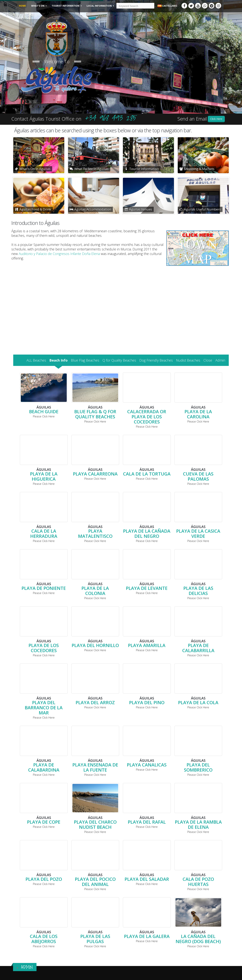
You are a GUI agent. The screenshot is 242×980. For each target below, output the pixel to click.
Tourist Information (66, 6)
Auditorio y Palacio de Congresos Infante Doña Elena (59, 254)
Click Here (216, 119)
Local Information (99, 6)
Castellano (167, 6)
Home (22, 6)
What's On (38, 6)
